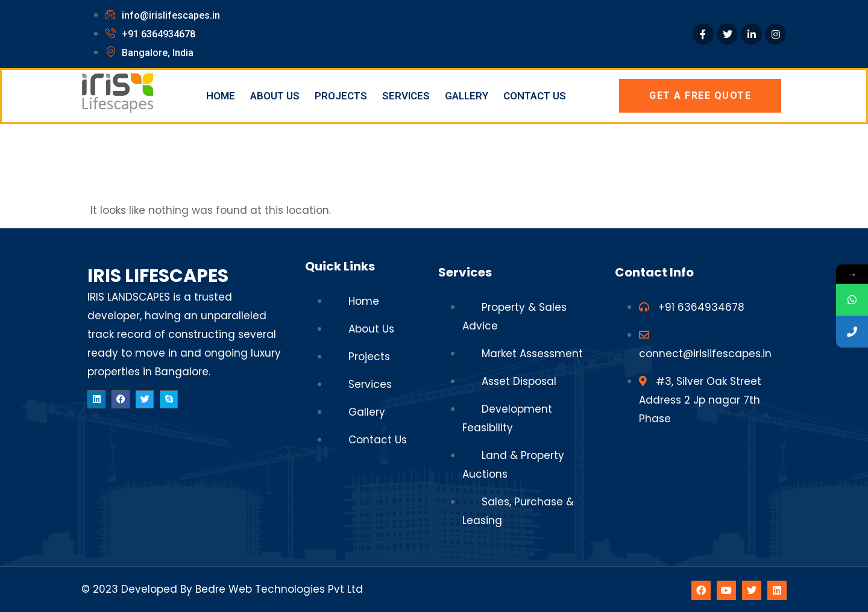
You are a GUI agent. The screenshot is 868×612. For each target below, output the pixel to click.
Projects (341, 96)
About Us (275, 96)
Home (221, 96)
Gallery (467, 96)
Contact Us (535, 96)
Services (406, 96)
